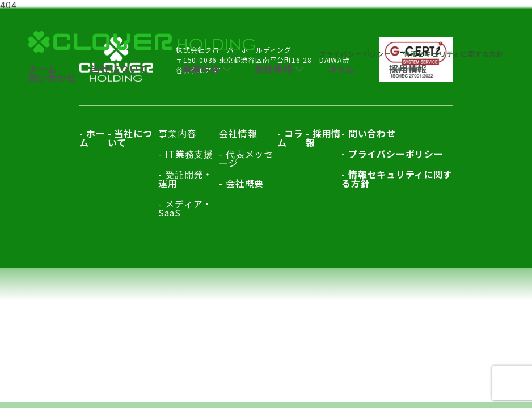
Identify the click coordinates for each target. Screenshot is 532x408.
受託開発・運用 (185, 178)
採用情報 (408, 69)
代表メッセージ (246, 158)
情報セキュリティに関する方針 (453, 54)
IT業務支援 (189, 154)
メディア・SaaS (185, 208)
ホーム (43, 69)
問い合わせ (52, 78)
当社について (119, 69)
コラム (341, 69)
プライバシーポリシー (355, 54)
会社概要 (245, 183)
